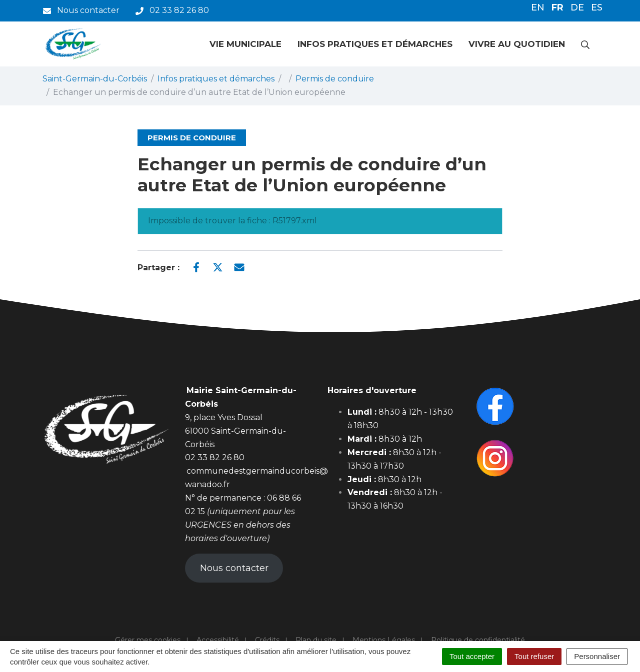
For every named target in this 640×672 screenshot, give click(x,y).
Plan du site (316, 640)
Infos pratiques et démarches (375, 44)
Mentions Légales (384, 640)
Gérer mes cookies (148, 640)
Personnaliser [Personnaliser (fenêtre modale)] (597, 656)
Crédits (267, 640)
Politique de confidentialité (478, 640)
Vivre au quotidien (517, 44)
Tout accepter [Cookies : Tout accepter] (472, 656)
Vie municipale (245, 44)
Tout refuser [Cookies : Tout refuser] (534, 656)
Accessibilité (218, 640)
